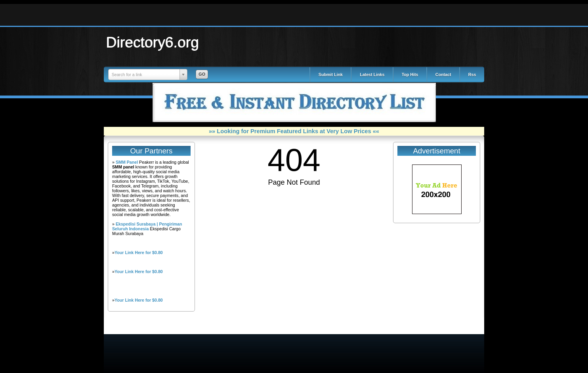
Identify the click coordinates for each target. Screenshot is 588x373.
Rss (472, 75)
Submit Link (331, 75)
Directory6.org (153, 42)
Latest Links (372, 75)
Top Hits (410, 75)
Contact (443, 75)
